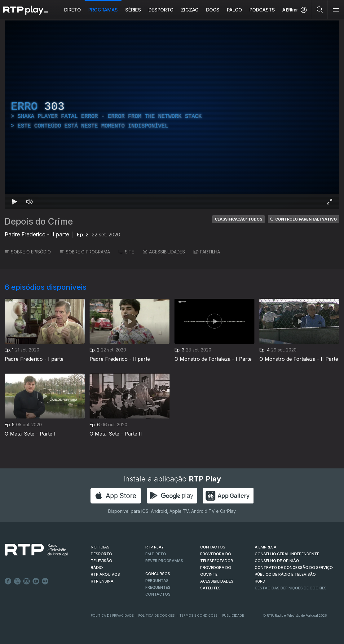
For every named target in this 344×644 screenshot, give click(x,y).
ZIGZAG (190, 10)
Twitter (17, 581)
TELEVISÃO (101, 561)
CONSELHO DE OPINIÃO (277, 561)
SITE (126, 252)
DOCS (213, 10)
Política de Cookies (157, 615)
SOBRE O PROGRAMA (85, 252)
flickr (45, 581)
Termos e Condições (198, 615)
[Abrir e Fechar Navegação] (336, 10)
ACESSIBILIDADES (164, 252)
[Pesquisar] (320, 9)
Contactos (158, 594)
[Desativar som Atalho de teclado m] (29, 202)
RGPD (260, 581)
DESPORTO (101, 554)
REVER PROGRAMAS (164, 561)
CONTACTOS (213, 547)
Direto (73, 10)
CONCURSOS (158, 574)
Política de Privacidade (112, 615)
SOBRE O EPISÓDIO (28, 252)
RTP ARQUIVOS (105, 574)
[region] (172, 115)
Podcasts (262, 10)
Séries (133, 10)
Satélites (210, 588)
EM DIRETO (156, 554)
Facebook (8, 581)
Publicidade (233, 615)
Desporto (161, 10)
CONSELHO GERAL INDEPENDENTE (287, 554)
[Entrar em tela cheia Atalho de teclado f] (329, 202)
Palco (234, 10)
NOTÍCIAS (100, 547)
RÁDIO (97, 568)
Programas (103, 10)
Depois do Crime (39, 221)
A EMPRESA (266, 547)
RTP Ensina (102, 581)
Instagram (27, 581)
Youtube (36, 581)
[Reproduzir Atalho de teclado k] (15, 202)
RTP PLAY (155, 547)
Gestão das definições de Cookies (291, 588)
